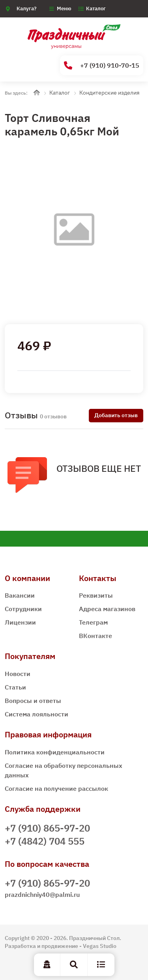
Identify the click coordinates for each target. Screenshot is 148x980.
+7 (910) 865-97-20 (47, 828)
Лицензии (20, 622)
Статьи (15, 687)
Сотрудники (23, 609)
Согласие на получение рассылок (56, 788)
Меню (64, 9)
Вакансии (20, 595)
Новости (18, 674)
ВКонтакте (96, 636)
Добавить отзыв (116, 415)
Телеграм (93, 622)
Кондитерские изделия (109, 93)
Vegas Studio (100, 946)
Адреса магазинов (107, 609)
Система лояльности (37, 714)
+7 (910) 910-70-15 (102, 66)
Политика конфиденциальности (55, 752)
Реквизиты (96, 595)
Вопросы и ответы (33, 701)
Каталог (96, 9)
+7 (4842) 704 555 (45, 841)
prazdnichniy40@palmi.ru (42, 895)
